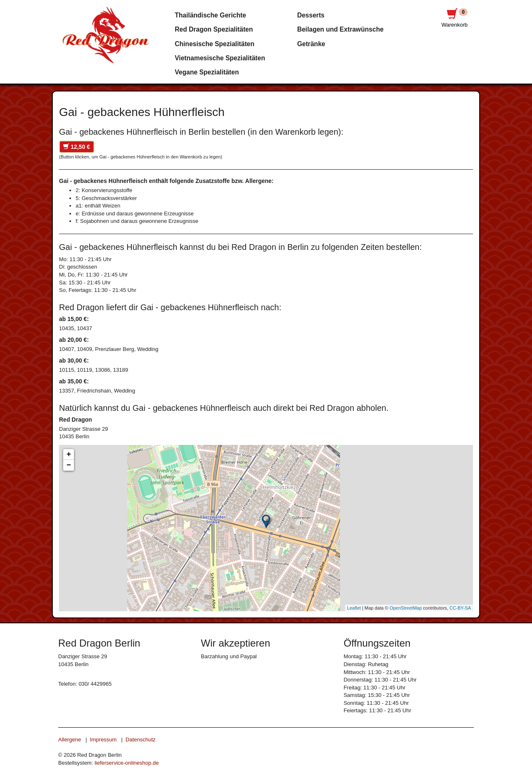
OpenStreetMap (406, 608)
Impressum (103, 740)
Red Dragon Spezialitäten (214, 29)
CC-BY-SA (460, 608)
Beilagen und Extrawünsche (340, 29)
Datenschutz (140, 740)
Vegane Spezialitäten (207, 72)
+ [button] (69, 454)
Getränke (311, 44)
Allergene (70, 740)
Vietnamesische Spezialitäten (220, 58)
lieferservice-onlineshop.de (127, 763)
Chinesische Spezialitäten (215, 44)
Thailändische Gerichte (211, 15)
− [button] (69, 465)
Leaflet (354, 608)
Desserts (311, 15)
